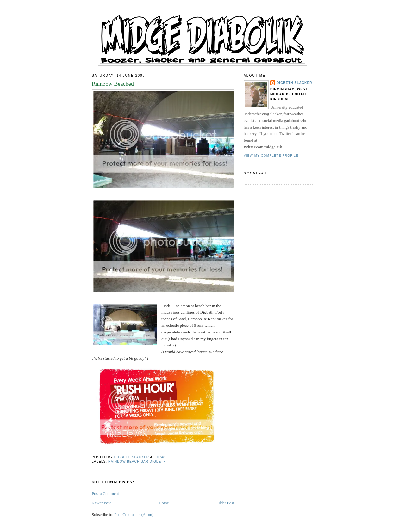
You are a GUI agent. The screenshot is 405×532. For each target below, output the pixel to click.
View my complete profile (271, 156)
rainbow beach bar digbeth (137, 462)
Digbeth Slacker (294, 83)
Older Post (225, 503)
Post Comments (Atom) (134, 514)
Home (164, 503)
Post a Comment (105, 494)
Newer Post (101, 503)
